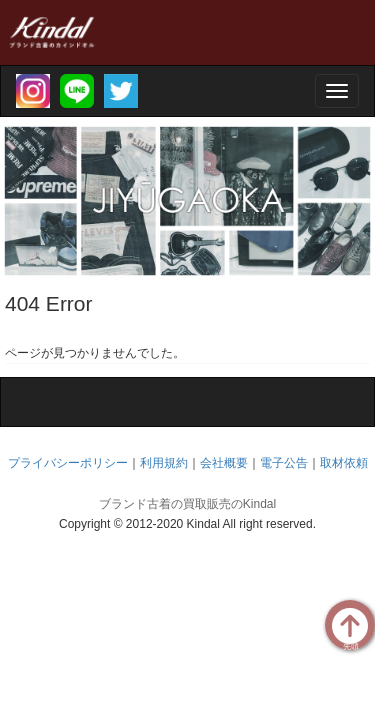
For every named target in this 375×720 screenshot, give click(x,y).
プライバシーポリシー (68, 463)
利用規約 (164, 463)
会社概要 (224, 463)
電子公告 (284, 463)
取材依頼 (344, 463)
